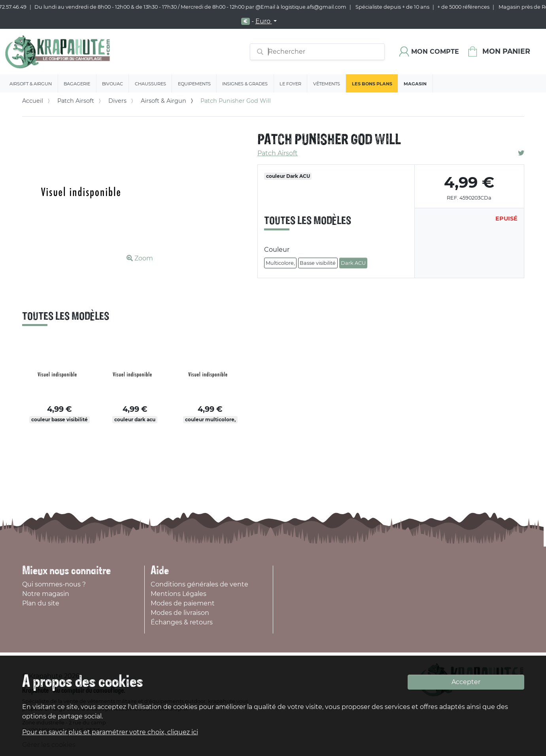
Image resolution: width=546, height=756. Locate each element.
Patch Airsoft (76, 101)
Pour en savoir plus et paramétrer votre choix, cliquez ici (110, 732)
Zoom (140, 258)
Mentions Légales (179, 594)
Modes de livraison (180, 613)
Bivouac (112, 84)
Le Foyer (290, 84)
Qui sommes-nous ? (54, 584)
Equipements (194, 84)
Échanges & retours (182, 622)
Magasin (415, 84)
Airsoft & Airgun (31, 84)
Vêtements (327, 84)
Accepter (466, 682)
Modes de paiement (183, 603)
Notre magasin (46, 594)
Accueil (33, 101)
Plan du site (41, 603)
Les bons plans (372, 84)
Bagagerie (77, 84)
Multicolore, (280, 263)
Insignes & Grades (245, 84)
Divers (117, 101)
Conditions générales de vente (199, 584)
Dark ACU (353, 263)
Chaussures (150, 84)
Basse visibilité (318, 263)
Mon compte (435, 52)
